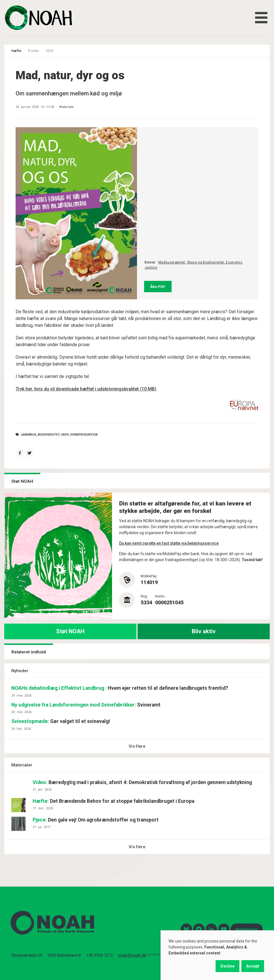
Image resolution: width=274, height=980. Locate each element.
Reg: (144, 596)
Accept (253, 966)
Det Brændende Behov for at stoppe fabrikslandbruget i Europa (113, 801)
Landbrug (29, 435)
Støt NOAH (70, 631)
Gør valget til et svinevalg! (61, 721)
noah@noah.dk (132, 955)
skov (65, 435)
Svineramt (86, 705)
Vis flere (137, 746)
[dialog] (217, 955)
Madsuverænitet (172, 262)
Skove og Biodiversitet (205, 262)
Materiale (67, 107)
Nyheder (20, 671)
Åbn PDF (158, 287)
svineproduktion (84, 435)
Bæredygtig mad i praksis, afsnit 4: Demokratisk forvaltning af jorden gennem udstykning (142, 782)
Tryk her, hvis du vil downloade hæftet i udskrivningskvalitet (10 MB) (86, 389)
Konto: (160, 596)
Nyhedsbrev (247, 929)
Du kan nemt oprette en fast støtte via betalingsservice (169, 543)
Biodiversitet (49, 435)
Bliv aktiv (204, 631)
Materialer (22, 765)
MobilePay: (149, 576)
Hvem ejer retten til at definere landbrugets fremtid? (120, 688)
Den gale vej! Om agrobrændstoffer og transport (96, 820)
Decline (227, 966)
